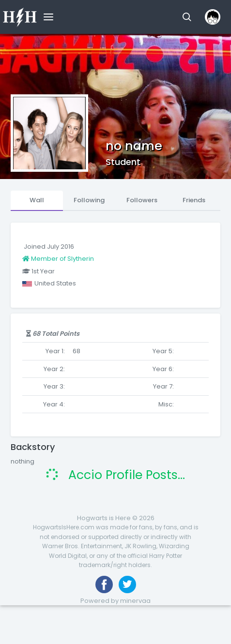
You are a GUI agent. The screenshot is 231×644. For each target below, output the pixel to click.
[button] (187, 17)
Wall (37, 200)
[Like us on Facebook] (104, 584)
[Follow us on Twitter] (127, 584)
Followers (142, 200)
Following (89, 200)
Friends (194, 200)
